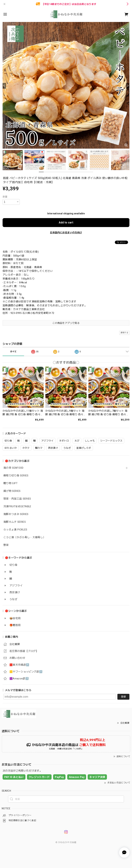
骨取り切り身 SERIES (16, 476)
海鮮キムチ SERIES (15, 522)
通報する (124, 333)
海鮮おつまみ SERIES (16, 514)
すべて (13, 352)
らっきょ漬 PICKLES (15, 530)
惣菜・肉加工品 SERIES (17, 499)
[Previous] (4, 86)
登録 (123, 697)
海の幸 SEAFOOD (13, 468)
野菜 (6, 545)
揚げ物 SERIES (12, 491)
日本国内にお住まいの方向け (66, 233)
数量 (5, 197)
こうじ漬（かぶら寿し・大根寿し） (24, 537)
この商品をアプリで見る (66, 323)
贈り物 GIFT (11, 483)
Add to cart (66, 222)
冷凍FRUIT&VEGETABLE (17, 507)
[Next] (128, 86)
